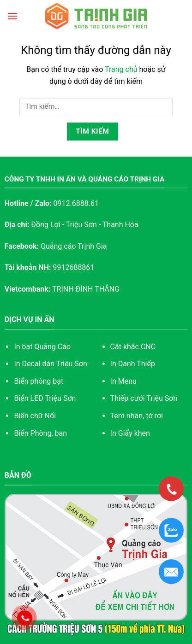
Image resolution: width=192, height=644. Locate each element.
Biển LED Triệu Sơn (45, 398)
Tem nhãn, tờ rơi (137, 416)
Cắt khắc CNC (133, 347)
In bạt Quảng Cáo (42, 347)
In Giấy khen (130, 433)
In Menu (123, 381)
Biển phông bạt (39, 381)
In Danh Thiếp (133, 364)
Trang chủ (121, 69)
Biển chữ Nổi (35, 416)
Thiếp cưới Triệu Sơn (144, 398)
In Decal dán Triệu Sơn (50, 364)
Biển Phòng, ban (40, 433)
